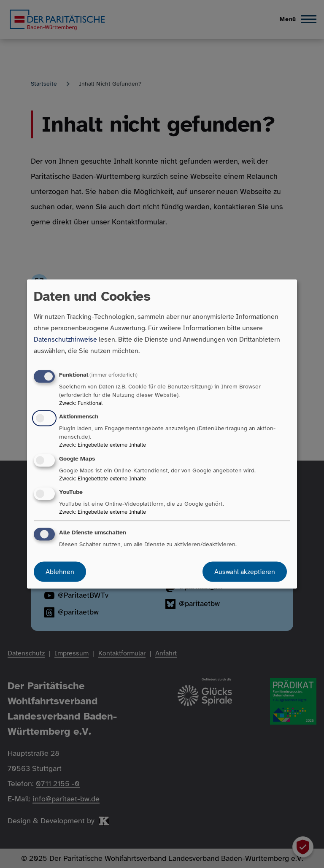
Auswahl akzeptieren (245, 571)
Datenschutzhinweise (65, 340)
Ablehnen (60, 571)
